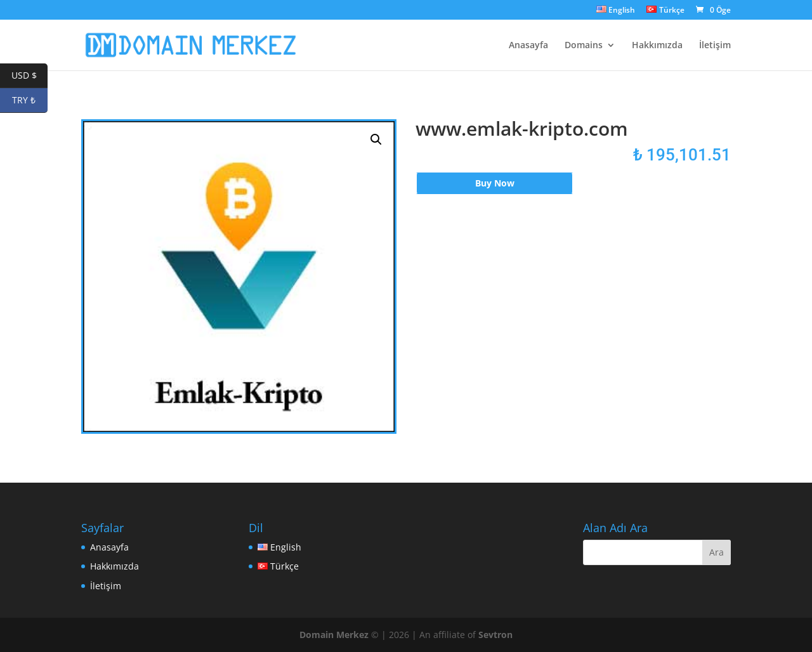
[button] (376, 140)
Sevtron (495, 635)
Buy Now (495, 183)
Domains (584, 46)
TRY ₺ (30, 101)
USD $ (30, 76)
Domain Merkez (334, 635)
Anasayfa (528, 46)
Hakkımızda (657, 46)
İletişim (715, 46)
